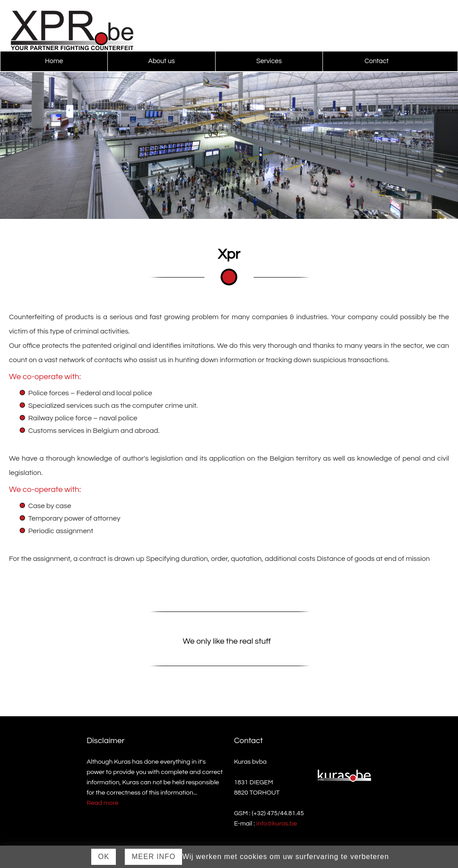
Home (54, 61)
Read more (103, 803)
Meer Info (153, 857)
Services (269, 61)
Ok (104, 857)
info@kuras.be (277, 823)
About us (161, 61)
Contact (377, 61)
